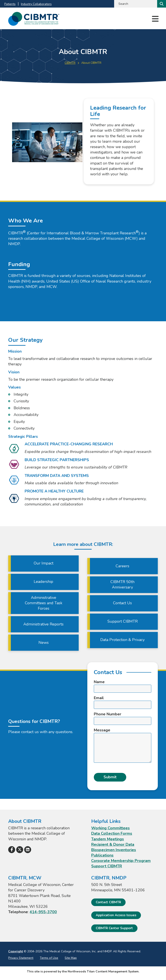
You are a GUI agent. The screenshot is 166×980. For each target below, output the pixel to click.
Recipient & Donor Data (113, 844)
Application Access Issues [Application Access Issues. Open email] (116, 915)
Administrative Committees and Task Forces (44, 603)
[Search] (161, 4)
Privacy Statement (21, 958)
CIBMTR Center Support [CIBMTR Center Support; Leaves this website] (114, 928)
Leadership (43, 582)
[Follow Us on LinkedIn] (28, 850)
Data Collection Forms (112, 833)
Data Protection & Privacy (122, 640)
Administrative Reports (43, 624)
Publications (102, 855)
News (44, 643)
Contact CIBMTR (108, 902)
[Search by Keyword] (135, 4)
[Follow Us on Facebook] (12, 850)
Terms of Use (49, 958)
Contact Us (122, 603)
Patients (10, 4)
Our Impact (44, 563)
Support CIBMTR (123, 621)
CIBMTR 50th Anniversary (122, 584)
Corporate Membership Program (121, 861)
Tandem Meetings (108, 839)
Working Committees (110, 828)
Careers (122, 566)
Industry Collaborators (36, 4)
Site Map (71, 958)
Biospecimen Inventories (114, 850)
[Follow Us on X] (20, 850)
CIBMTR (70, 63)
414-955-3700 (43, 912)
